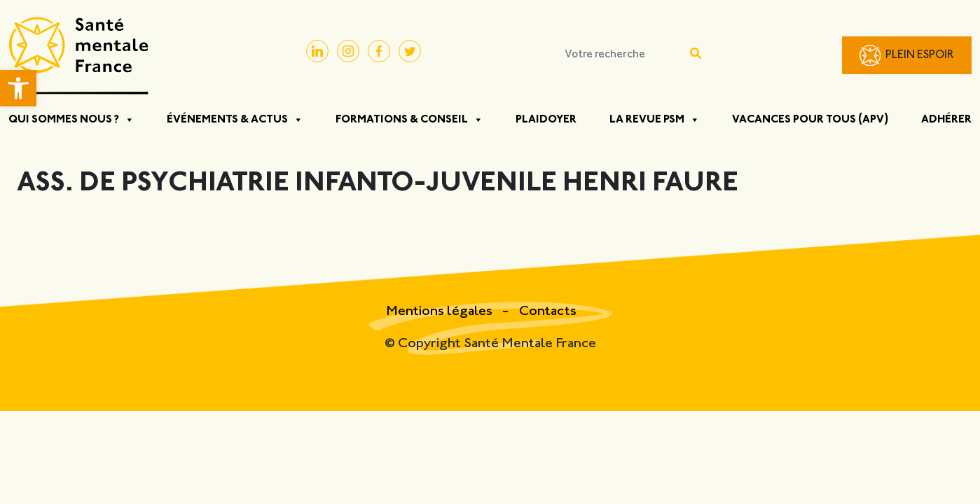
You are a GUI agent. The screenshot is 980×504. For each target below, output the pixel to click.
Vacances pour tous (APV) (810, 120)
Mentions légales (441, 312)
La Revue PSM (655, 120)
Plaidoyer (546, 120)
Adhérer (946, 120)
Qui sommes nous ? (71, 120)
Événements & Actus (235, 120)
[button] (18, 88)
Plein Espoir (920, 56)
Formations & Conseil (409, 120)
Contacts (548, 312)
